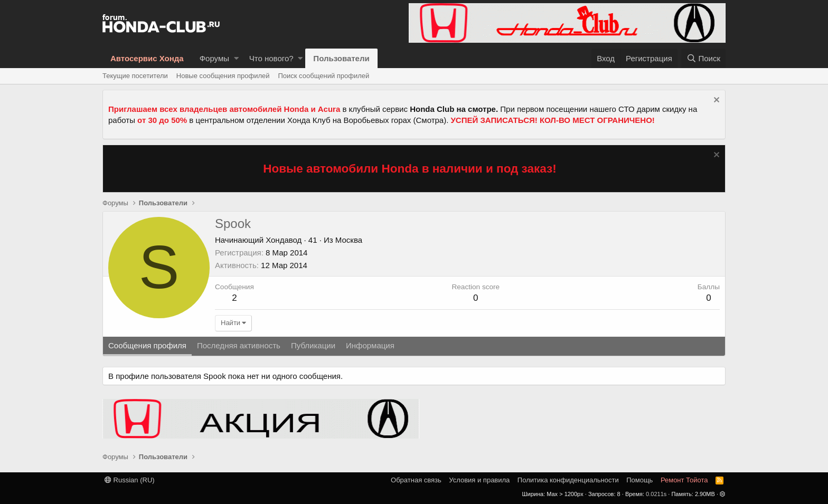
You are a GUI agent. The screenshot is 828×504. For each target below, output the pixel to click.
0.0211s (656, 494)
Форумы (214, 58)
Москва (349, 240)
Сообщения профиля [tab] (147, 345)
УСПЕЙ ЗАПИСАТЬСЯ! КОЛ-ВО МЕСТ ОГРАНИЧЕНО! (553, 120)
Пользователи (341, 58)
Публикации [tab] (313, 345)
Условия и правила (479, 480)
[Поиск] (703, 58)
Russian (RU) (130, 480)
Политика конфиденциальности (568, 480)
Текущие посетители (135, 76)
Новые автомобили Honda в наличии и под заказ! (410, 169)
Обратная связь (416, 480)
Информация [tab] (370, 345)
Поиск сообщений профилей (323, 76)
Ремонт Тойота (684, 480)
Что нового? (271, 58)
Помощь (639, 480)
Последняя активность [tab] (239, 345)
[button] (236, 58)
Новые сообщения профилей (223, 76)
